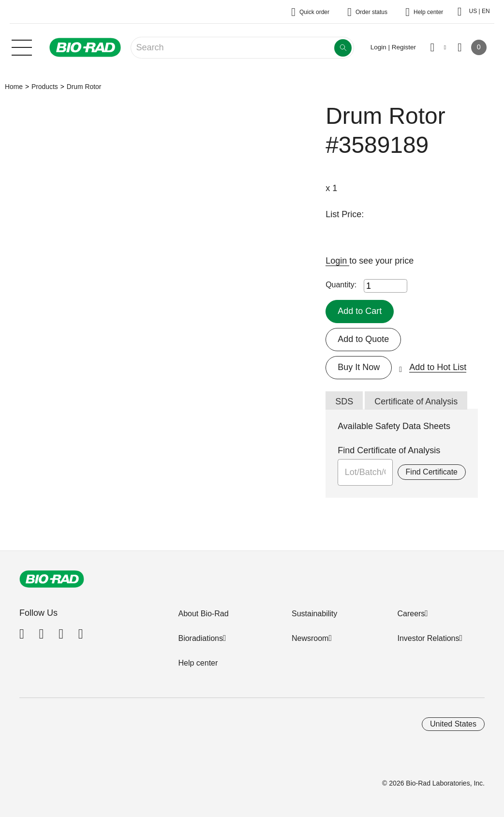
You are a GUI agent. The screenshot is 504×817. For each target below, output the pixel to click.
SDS (344, 401)
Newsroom (310, 638)
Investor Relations (428, 638)
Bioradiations (200, 638)
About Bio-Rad (203, 614)
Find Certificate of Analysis (389, 450)
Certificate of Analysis (416, 401)
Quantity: (341, 285)
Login (337, 261)
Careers (411, 614)
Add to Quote (363, 339)
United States (453, 724)
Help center (198, 663)
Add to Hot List (438, 367)
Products (45, 87)
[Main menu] (22, 46)
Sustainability (314, 614)
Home (14, 87)
